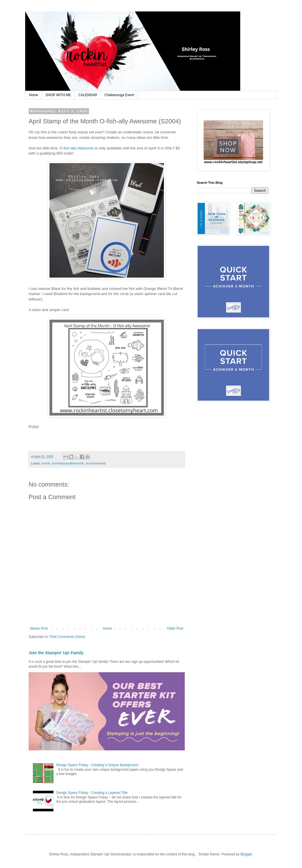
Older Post (175, 628)
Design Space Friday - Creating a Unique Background (97, 765)
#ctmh (46, 463)
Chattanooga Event (119, 95)
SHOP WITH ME (58, 95)
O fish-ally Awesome (77, 148)
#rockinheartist (96, 463)
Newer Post (39, 628)
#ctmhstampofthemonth (68, 463)
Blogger (246, 854)
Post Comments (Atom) (67, 637)
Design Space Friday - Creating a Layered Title (92, 793)
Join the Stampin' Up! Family (56, 653)
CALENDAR (88, 95)
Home (33, 95)
